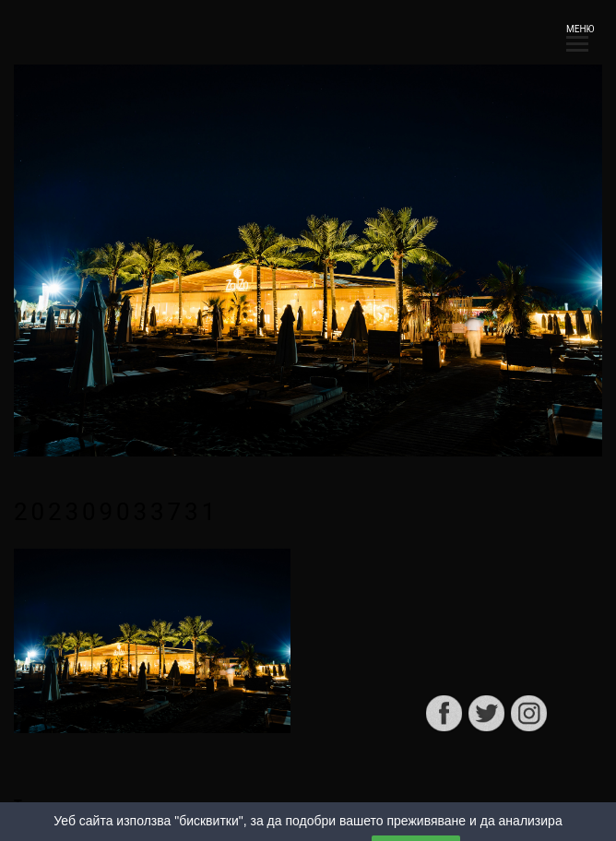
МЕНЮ (577, 35)
